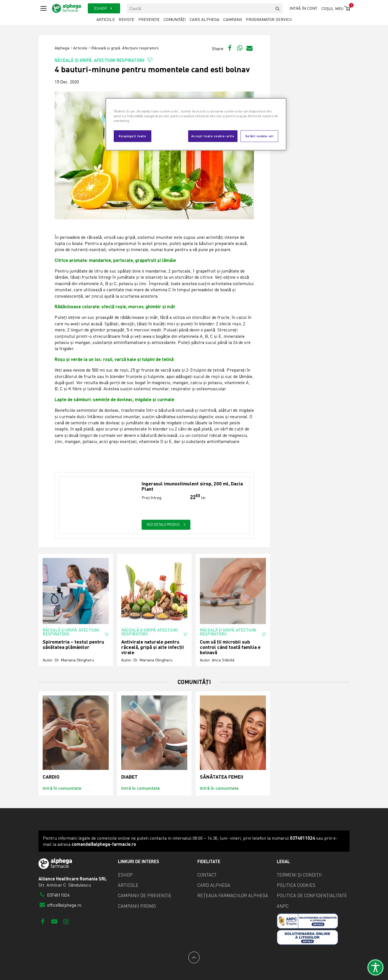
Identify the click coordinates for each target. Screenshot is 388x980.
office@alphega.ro (60, 905)
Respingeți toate (132, 136)
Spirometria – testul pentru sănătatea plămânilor (73, 645)
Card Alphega (204, 19)
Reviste (127, 19)
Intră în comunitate (62, 788)
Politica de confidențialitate (312, 895)
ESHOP (104, 8)
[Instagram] (66, 921)
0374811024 (54, 895)
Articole (106, 19)
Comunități (175, 19)
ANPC (283, 906)
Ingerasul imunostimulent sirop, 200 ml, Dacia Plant (192, 486)
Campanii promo (137, 906)
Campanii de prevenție (145, 895)
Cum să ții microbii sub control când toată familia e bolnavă (230, 647)
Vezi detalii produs (166, 524)
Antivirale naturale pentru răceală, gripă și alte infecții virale (153, 647)
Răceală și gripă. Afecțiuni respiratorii (125, 48)
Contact (207, 875)
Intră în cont (303, 8)
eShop (125, 875)
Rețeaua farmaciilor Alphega (233, 895)
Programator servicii (269, 19)
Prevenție (149, 19)
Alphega (62, 48)
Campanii (233, 19)
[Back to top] (194, 957)
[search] (278, 8)
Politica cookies (296, 885)
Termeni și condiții (299, 875)
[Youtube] (54, 921)
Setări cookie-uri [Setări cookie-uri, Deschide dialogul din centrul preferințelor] (260, 136)
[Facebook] (43, 921)
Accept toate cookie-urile (213, 136)
